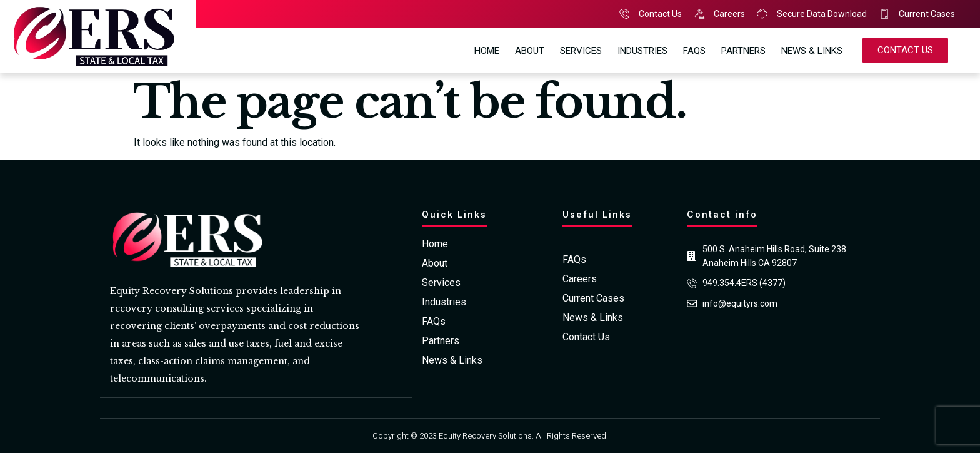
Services (581, 51)
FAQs (694, 51)
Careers (580, 279)
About (530, 51)
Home (487, 51)
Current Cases (593, 298)
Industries (642, 51)
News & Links (812, 51)
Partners (743, 51)
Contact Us (586, 337)
